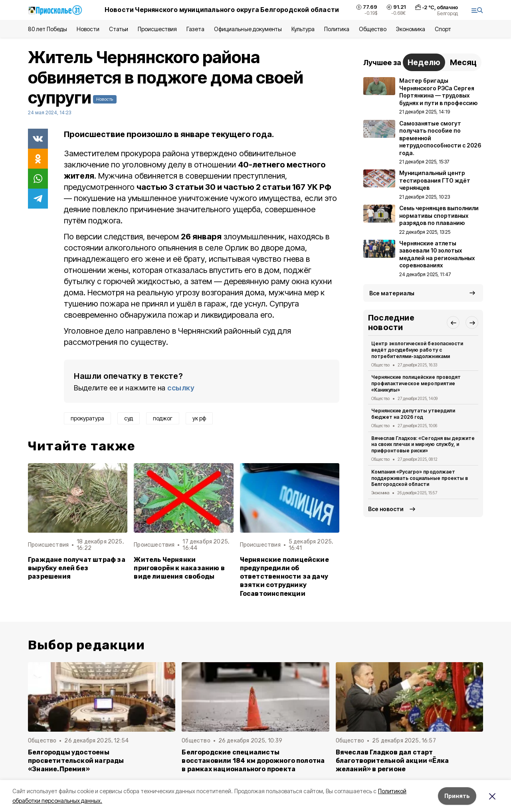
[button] (453, 322)
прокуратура (87, 418)
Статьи (119, 29)
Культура (303, 29)
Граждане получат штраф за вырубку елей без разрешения (77, 568)
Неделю (424, 62)
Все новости (386, 509)
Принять (457, 796)
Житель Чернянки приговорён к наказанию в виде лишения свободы (179, 568)
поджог (163, 418)
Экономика (411, 29)
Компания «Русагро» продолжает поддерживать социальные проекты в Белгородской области (420, 478)
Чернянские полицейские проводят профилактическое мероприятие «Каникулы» (416, 383)
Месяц (463, 62)
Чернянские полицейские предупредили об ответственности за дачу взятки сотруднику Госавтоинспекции (284, 576)
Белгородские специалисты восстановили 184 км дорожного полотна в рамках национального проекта (253, 761)
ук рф (199, 418)
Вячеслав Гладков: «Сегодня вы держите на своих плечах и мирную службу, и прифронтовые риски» (423, 445)
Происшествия (157, 29)
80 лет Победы (48, 29)
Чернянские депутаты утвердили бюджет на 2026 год (413, 414)
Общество (372, 29)
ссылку (181, 388)
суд (129, 418)
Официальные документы (248, 29)
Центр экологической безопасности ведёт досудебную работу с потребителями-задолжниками (417, 350)
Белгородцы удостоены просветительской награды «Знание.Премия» (76, 761)
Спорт (443, 29)
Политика (337, 29)
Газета (195, 29)
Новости (88, 29)
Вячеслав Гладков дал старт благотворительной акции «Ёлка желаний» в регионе (392, 761)
